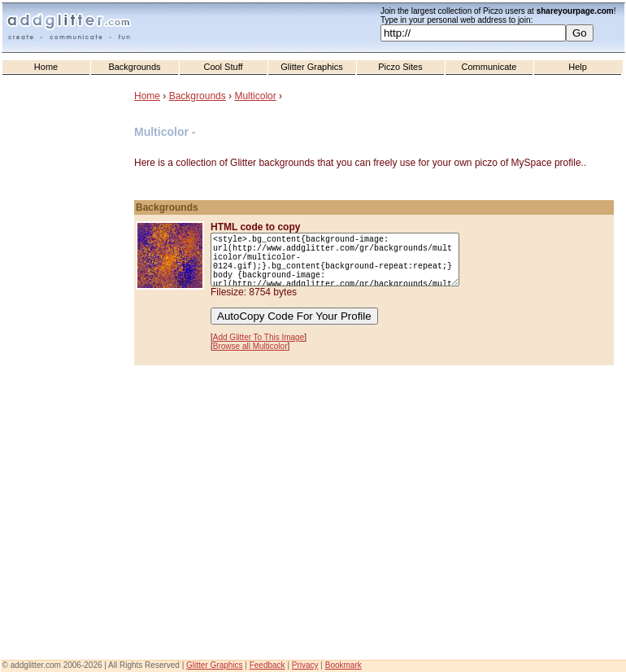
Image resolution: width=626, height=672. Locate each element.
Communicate (489, 67)
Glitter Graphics (311, 67)
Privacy (305, 665)
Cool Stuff (223, 67)
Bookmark (343, 665)
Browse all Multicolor (250, 346)
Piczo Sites (400, 67)
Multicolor (255, 96)
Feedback (267, 665)
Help (578, 67)
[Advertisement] (69, 408)
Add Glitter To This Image (259, 337)
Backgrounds (134, 67)
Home (46, 67)
